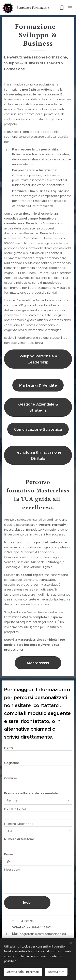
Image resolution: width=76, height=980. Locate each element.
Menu (70, 8)
